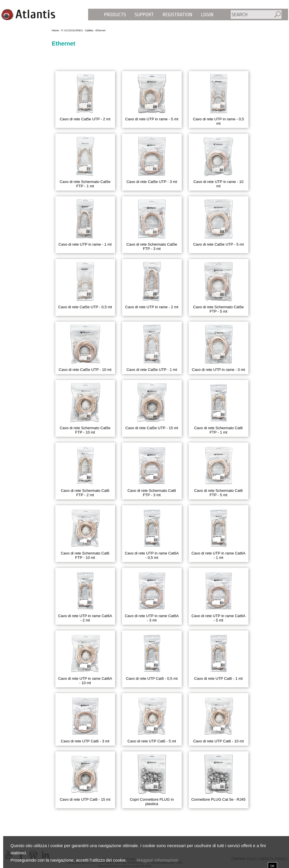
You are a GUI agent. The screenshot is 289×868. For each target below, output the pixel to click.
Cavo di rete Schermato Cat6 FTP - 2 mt (85, 493)
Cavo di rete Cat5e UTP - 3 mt (152, 182)
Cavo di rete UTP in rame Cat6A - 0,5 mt (152, 555)
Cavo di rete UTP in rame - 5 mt (152, 119)
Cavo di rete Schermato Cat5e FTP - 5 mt (218, 309)
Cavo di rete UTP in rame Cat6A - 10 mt (85, 681)
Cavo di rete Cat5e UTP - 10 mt (85, 370)
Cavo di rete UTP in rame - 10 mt (218, 184)
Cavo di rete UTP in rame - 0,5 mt (218, 121)
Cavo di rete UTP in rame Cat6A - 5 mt (218, 618)
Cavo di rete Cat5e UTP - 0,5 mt (85, 307)
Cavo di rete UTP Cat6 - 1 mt (218, 678)
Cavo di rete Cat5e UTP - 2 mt (85, 119)
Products (115, 15)
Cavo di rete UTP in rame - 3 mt (218, 370)
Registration (178, 15)
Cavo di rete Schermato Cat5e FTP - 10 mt (85, 430)
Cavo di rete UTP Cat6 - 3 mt (85, 741)
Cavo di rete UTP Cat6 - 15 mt (85, 799)
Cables (89, 30)
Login (207, 15)
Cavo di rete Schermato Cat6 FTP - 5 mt (219, 493)
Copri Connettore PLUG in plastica (152, 802)
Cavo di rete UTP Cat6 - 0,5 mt (152, 678)
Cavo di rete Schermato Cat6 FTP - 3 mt (152, 493)
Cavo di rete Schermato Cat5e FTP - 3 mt (152, 247)
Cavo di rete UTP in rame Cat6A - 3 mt (152, 618)
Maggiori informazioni (157, 860)
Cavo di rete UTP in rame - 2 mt (152, 307)
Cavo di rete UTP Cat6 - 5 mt (152, 741)
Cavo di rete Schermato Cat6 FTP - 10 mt (85, 555)
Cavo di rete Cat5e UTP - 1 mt (152, 370)
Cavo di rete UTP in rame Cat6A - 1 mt (218, 555)
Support (144, 15)
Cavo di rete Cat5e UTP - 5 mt (218, 244)
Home (55, 30)
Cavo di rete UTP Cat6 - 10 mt (218, 741)
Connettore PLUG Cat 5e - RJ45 (218, 799)
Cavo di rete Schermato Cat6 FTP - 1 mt (219, 430)
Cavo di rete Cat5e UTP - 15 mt (152, 428)
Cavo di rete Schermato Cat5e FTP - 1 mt (85, 184)
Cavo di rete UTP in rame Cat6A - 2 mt (85, 618)
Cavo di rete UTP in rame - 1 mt (85, 244)
